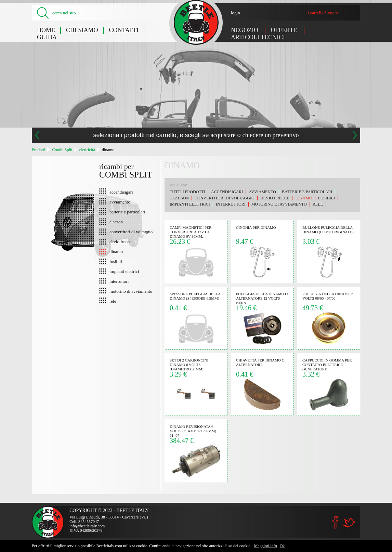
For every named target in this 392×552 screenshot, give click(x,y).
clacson (116, 222)
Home (46, 30)
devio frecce (120, 241)
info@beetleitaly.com (87, 526)
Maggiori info (266, 546)
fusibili (116, 261)
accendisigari (121, 192)
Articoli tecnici (258, 37)
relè (113, 301)
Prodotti (38, 150)
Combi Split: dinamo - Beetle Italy (196, 22)
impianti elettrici (124, 271)
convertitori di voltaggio (131, 232)
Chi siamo (82, 30)
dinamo (108, 150)
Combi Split (62, 150)
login (236, 13)
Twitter (349, 522)
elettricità (87, 150)
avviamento (120, 202)
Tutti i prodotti (187, 192)
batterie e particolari (127, 212)
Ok (282, 546)
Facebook (336, 522)
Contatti (124, 30)
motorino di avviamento (131, 291)
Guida (47, 37)
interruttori (119, 281)
